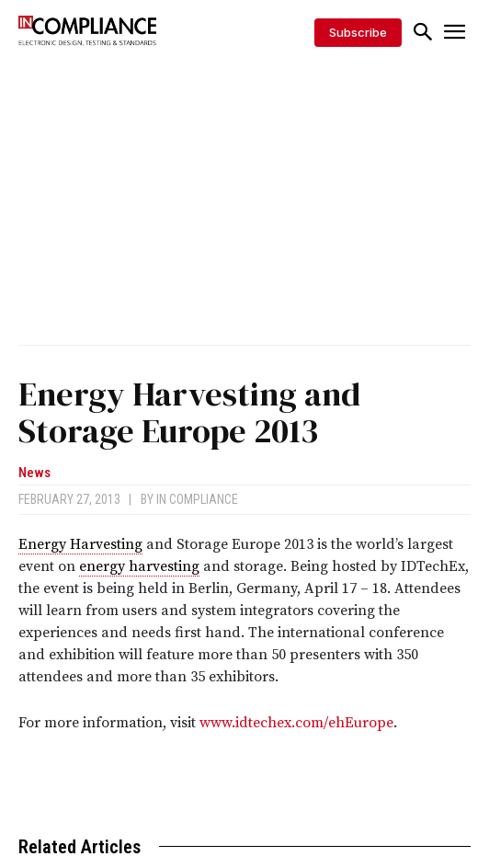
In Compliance (197, 499)
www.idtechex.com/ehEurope (296, 723)
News (34, 473)
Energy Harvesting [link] (80, 544)
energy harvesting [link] (139, 566)
